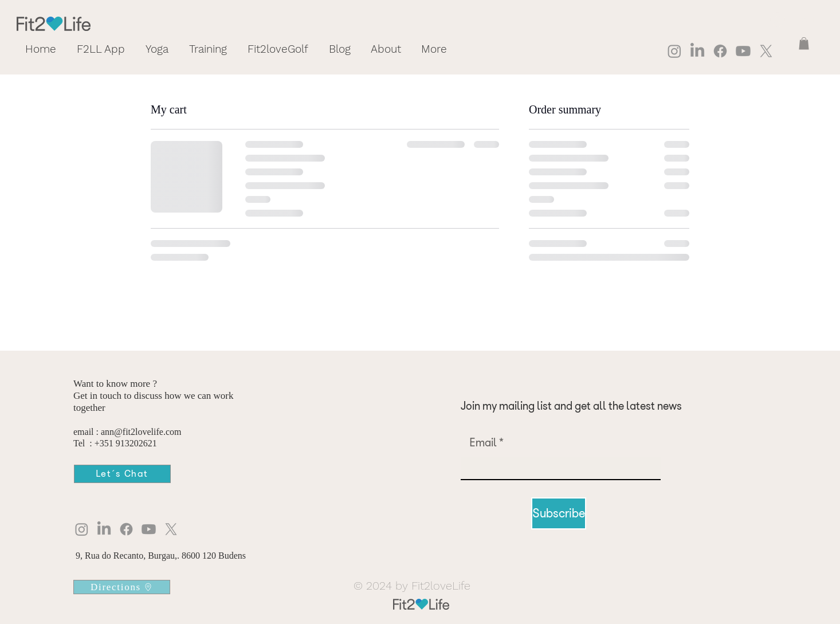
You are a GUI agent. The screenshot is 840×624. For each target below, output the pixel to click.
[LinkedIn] (697, 51)
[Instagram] (674, 51)
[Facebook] (720, 51)
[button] (804, 44)
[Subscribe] (559, 513)
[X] (766, 51)
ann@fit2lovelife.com (141, 432)
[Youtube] (743, 51)
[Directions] (122, 587)
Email (483, 442)
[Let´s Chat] (122, 474)
